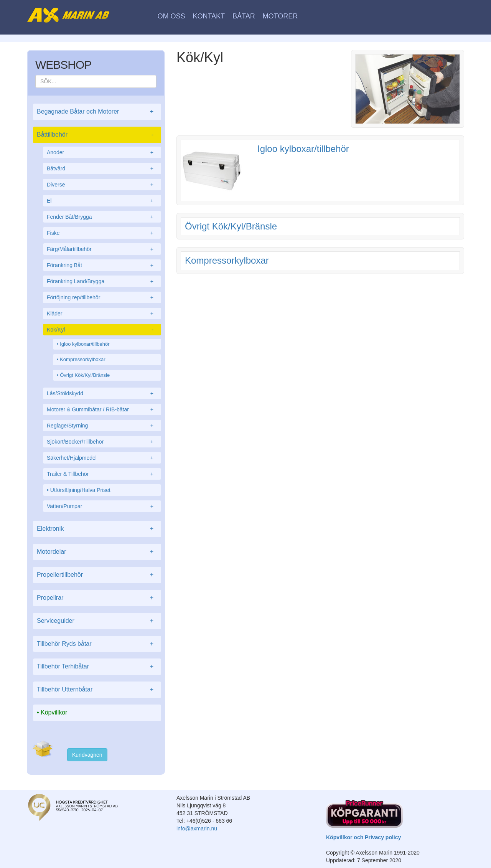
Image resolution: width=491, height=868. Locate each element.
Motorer (280, 16)
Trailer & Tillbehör (102, 474)
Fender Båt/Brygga (102, 217)
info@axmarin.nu (197, 828)
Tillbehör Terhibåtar (97, 667)
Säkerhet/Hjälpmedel (102, 458)
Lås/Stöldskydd (102, 393)
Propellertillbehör (97, 575)
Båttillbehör (97, 135)
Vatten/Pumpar (102, 506)
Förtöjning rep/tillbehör (102, 297)
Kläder (102, 314)
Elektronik (97, 529)
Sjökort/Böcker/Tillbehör (102, 442)
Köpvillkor (54, 712)
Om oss (171, 16)
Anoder (102, 152)
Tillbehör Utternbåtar (97, 690)
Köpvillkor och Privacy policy (363, 837)
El (102, 201)
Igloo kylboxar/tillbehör (85, 344)
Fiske (102, 233)
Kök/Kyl (102, 330)
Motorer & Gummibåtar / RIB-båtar (102, 409)
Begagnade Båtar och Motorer (97, 112)
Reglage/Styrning (102, 426)
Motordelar (97, 552)
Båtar (244, 16)
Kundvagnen (87, 755)
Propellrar (97, 598)
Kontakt (209, 16)
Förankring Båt (102, 265)
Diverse (102, 185)
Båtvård (102, 168)
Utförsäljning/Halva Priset (80, 490)
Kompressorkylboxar (83, 359)
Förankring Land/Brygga (102, 281)
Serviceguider (97, 621)
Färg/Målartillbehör (102, 249)
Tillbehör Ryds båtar (97, 644)
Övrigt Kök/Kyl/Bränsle (85, 375)
